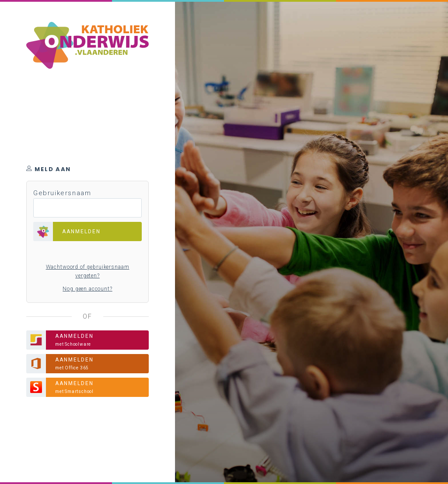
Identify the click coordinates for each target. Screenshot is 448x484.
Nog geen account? (87, 289)
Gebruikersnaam (62, 193)
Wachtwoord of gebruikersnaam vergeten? (88, 271)
